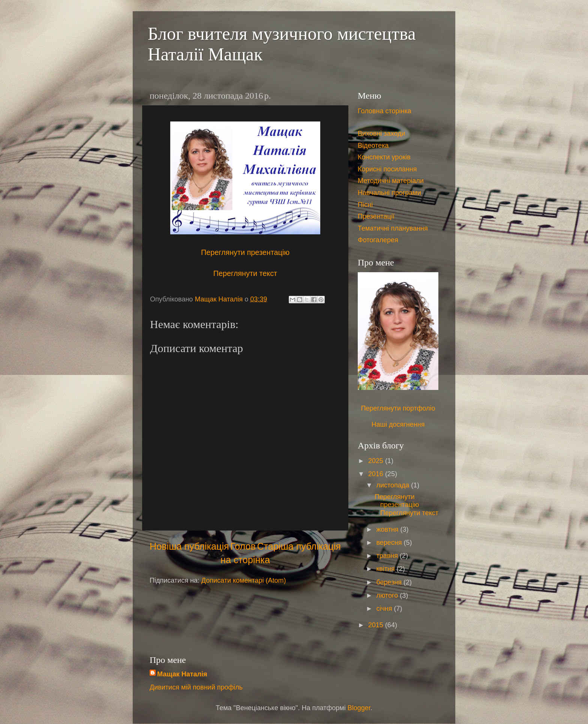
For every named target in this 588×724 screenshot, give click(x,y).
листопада (394, 485)
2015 (377, 625)
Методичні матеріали (391, 181)
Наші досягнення (398, 424)
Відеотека (373, 145)
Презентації (376, 216)
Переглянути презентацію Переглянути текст (406, 505)
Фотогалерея (378, 240)
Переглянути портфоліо (398, 408)
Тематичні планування (393, 228)
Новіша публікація (189, 546)
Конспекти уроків (384, 157)
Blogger (359, 708)
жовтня (388, 529)
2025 (377, 461)
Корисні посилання (387, 169)
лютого (388, 595)
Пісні (365, 205)
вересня (390, 543)
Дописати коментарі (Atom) (244, 580)
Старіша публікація (299, 546)
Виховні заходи (382, 133)
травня (388, 556)
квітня (386, 569)
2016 (377, 474)
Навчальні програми (389, 193)
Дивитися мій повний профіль (196, 687)
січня (385, 609)
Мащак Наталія (182, 674)
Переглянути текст (245, 273)
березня (390, 582)
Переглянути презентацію (245, 252)
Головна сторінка (385, 111)
